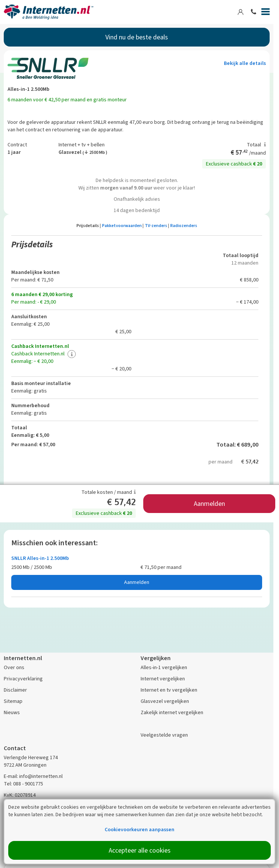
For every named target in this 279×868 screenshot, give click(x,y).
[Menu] (265, 13)
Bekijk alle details (245, 63)
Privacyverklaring (23, 679)
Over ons (14, 667)
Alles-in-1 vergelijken (164, 667)
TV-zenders (157, 226)
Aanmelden (209, 504)
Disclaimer (15, 690)
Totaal (256, 145)
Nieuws (12, 712)
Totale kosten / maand (109, 492)
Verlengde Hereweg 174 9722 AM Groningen (31, 761)
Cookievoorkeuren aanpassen (139, 830)
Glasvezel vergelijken (165, 701)
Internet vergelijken (163, 679)
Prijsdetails (89, 226)
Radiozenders (184, 226)
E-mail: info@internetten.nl (33, 776)
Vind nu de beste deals (137, 37)
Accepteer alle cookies (140, 850)
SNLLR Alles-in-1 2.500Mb (40, 558)
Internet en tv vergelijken (169, 690)
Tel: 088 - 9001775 (23, 784)
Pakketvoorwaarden (123, 226)
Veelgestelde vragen (164, 735)
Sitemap (13, 701)
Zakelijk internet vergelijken (172, 712)
